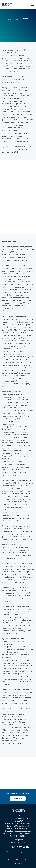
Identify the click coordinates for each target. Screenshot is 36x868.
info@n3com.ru (26, 824)
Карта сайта (18, 863)
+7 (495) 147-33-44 (12, 824)
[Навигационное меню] (33, 5)
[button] (18, 798)
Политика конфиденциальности (18, 859)
